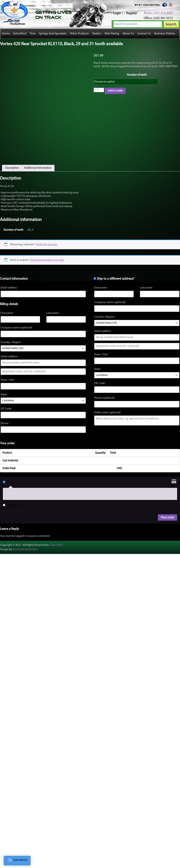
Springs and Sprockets (53, 34)
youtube (171, 5)
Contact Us (144, 34)
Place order (167, 512)
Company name (16, 322)
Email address (10, 282)
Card (11, 477)
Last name (53, 308)
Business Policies (165, 34)
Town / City (8, 374)
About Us (128, 34)
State (4, 389)
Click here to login (46, 239)
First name (8, 308)
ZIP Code (7, 403)
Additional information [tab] (38, 162)
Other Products (79, 34)
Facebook (164, 5)
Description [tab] (12, 162)
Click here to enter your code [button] (47, 254)
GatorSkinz (56, 540)
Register (132, 13)
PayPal (13, 500)
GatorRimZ (20, 34)
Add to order (115, 91)
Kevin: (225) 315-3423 (158, 13)
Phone (5, 418)
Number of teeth (137, 75)
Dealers (97, 34)
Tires (33, 34)
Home (6, 34)
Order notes (107, 407)
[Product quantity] (99, 90)
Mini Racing (112, 34)
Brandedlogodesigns (25, 544)
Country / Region (12, 337)
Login (117, 13)
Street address (10, 351)
